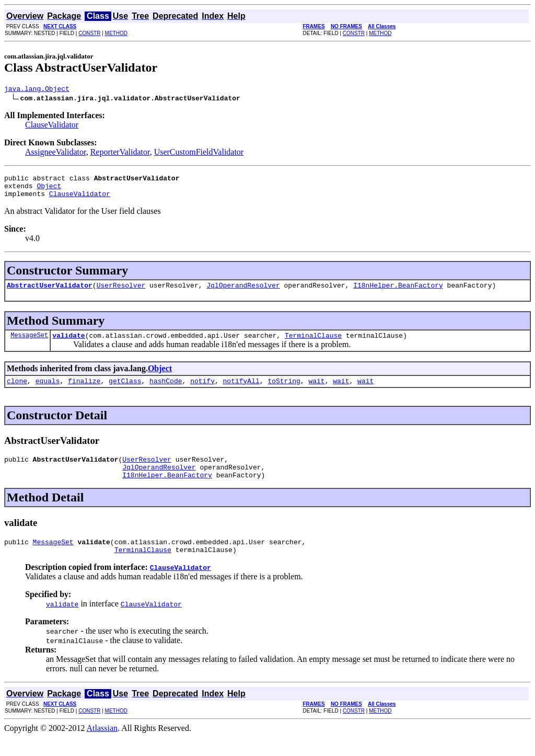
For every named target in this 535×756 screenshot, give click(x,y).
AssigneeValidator (56, 153)
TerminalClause (313, 345)
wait (316, 392)
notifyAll (241, 392)
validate (68, 345)
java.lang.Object (37, 90)
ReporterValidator (120, 153)
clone (17, 392)
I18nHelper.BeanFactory (398, 293)
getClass (125, 392)
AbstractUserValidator (50, 293)
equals (48, 392)
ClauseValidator (52, 126)
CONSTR (89, 33)
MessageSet (29, 344)
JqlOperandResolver (243, 293)
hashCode (166, 392)
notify (202, 392)
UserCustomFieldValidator (199, 153)
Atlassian (102, 747)
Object (49, 190)
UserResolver (121, 293)
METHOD (116, 33)
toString (284, 392)
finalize (84, 392)
